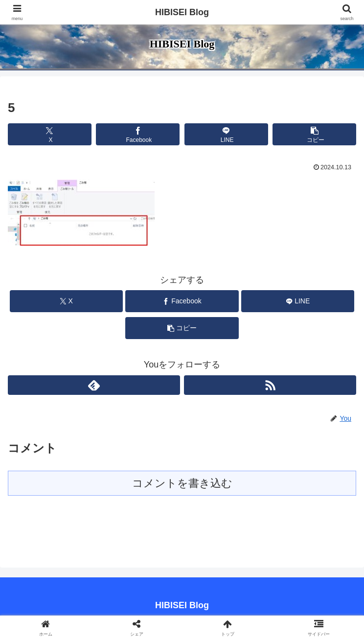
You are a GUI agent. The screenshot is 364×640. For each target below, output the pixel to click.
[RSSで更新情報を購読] (270, 385)
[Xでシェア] (50, 134)
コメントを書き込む (182, 483)
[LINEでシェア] (226, 134)
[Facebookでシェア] (138, 134)
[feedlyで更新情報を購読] (94, 385)
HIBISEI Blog (182, 12)
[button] (314, 134)
